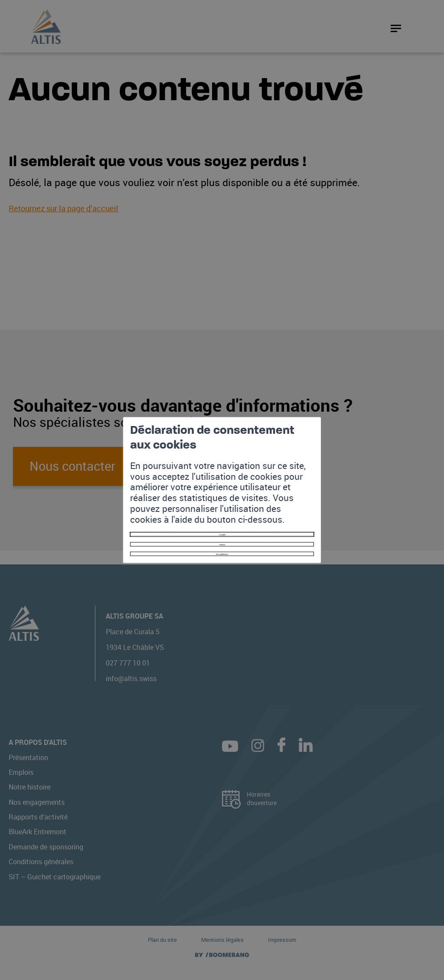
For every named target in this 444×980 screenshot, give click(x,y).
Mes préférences (222, 543)
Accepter (222, 509)
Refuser (222, 526)
